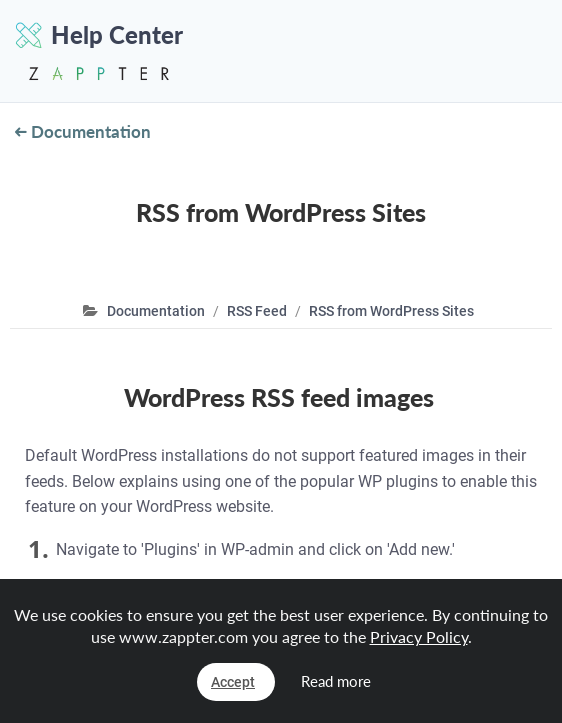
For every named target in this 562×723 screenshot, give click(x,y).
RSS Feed (257, 311)
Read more (336, 681)
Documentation (83, 131)
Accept (233, 682)
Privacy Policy (419, 636)
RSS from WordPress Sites (391, 311)
